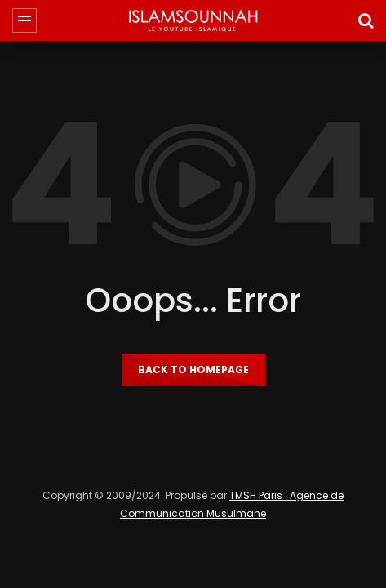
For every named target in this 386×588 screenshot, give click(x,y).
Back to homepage (193, 370)
